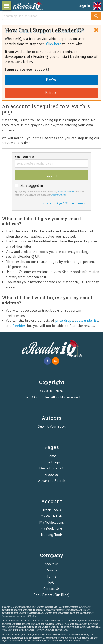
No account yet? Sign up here (64, 203)
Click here (54, 44)
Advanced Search (52, 481)
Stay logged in (32, 185)
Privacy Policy (58, 195)
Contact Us (51, 589)
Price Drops (52, 462)
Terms (51, 576)
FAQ (51, 582)
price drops (64, 320)
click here (49, 641)
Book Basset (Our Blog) (51, 595)
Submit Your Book (52, 426)
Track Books (52, 510)
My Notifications (52, 522)
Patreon (51, 92)
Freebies (51, 474)
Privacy (51, 570)
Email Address (25, 157)
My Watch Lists (52, 516)
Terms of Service (66, 192)
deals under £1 (86, 320)
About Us (52, 564)
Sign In (85, 5)
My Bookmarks (52, 528)
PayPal (51, 80)
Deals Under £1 (52, 468)
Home (52, 456)
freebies (19, 326)
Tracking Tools (51, 535)
